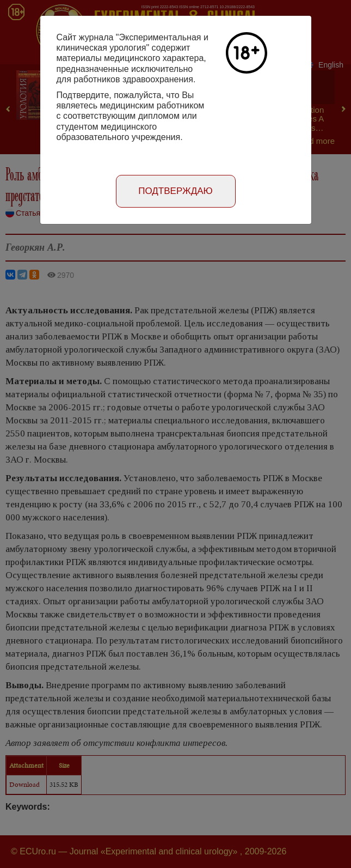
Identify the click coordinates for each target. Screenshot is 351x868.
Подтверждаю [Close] (175, 191)
